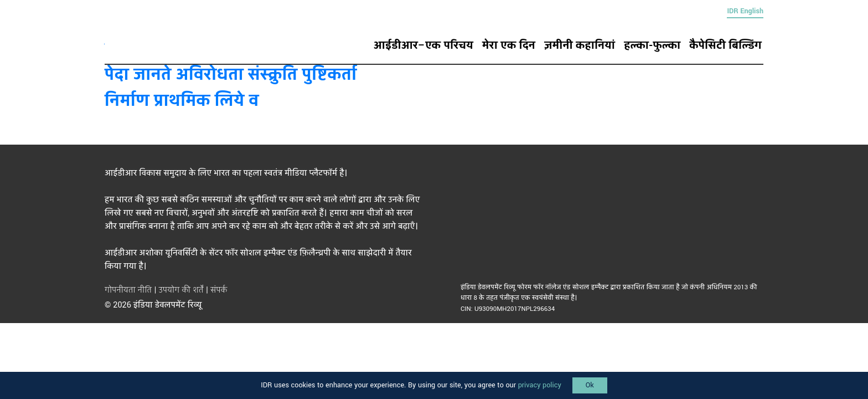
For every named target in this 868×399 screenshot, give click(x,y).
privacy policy (540, 385)
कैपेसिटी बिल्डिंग (725, 45)
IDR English (745, 11)
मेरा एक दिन (509, 45)
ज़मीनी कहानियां (580, 45)
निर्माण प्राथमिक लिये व (182, 101)
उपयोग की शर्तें (181, 290)
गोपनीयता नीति (128, 290)
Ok (590, 385)
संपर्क (219, 290)
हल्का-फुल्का (652, 45)
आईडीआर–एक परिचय (423, 45)
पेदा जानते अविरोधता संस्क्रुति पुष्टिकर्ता (231, 75)
